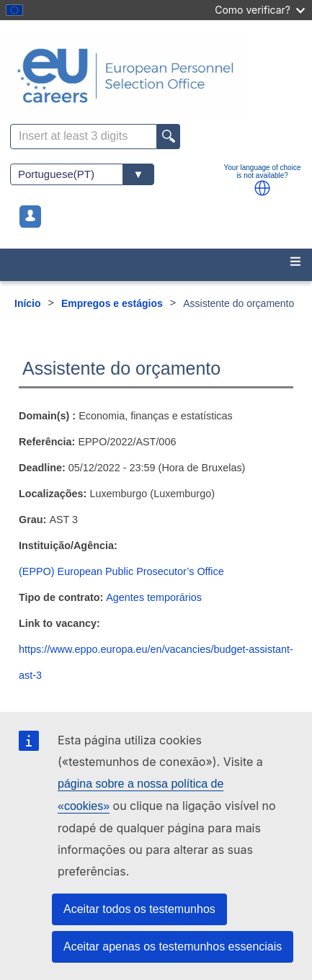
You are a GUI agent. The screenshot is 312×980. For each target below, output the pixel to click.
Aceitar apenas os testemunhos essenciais (173, 946)
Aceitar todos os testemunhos (139, 909)
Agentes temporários (154, 597)
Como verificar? (260, 10)
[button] (262, 188)
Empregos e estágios (112, 303)
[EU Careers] (156, 76)
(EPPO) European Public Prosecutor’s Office (121, 571)
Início (28, 303)
